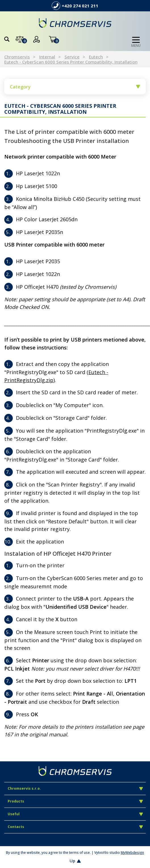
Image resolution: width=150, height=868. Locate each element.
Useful (75, 814)
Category (75, 87)
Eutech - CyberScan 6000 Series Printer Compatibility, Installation (71, 62)
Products (75, 801)
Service (72, 57)
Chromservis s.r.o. (75, 788)
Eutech (96, 57)
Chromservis (17, 57)
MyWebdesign (132, 853)
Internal (47, 57)
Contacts (75, 827)
